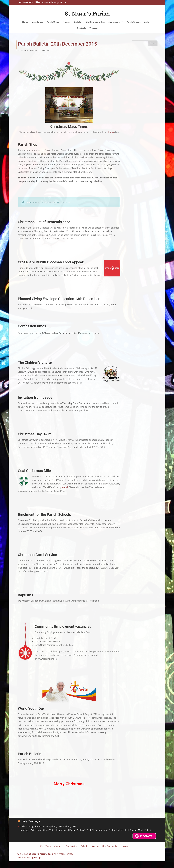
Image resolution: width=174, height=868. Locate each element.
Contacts (82, 28)
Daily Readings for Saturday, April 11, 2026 (41, 826)
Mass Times (37, 22)
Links (147, 22)
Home (25, 22)
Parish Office (53, 22)
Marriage (127, 846)
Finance (67, 22)
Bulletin (78, 22)
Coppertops (35, 857)
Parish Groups (133, 22)
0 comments (44, 51)
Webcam (94, 28)
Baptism (95, 846)
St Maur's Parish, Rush (41, 854)
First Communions (111, 846)
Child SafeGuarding (95, 22)
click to (110, 132)
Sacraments (114, 22)
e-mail (64, 487)
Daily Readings (30, 821)
